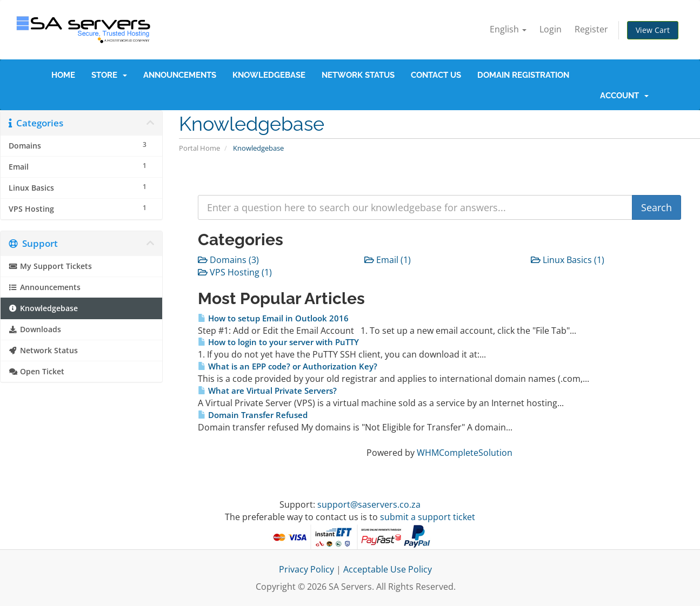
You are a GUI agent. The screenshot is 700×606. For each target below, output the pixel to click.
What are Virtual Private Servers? (267, 391)
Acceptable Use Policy (388, 569)
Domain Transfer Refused (253, 415)
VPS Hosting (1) (235, 272)
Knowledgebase (269, 75)
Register (591, 29)
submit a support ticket (428, 517)
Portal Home (199, 148)
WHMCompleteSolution (465, 453)
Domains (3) (228, 260)
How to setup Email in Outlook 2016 (273, 318)
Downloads (35, 329)
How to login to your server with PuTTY (278, 342)
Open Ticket (36, 372)
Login (551, 29)
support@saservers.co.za (369, 504)
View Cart (653, 30)
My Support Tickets (50, 266)
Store (109, 75)
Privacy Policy (306, 569)
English (508, 29)
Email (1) (388, 260)
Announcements (180, 75)
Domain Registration (523, 75)
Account (624, 96)
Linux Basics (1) (568, 260)
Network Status (358, 75)
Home (63, 75)
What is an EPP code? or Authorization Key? (288, 366)
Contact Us (436, 75)
